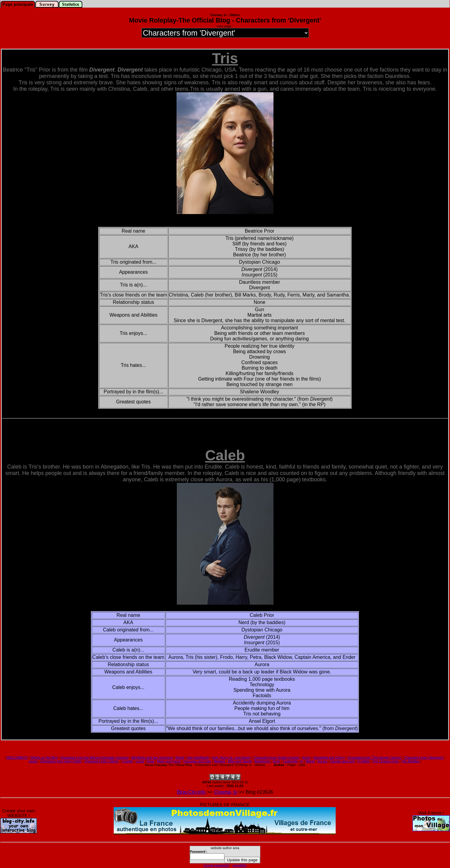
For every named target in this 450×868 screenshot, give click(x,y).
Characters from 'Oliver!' (102, 761)
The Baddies (410, 761)
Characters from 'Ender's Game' (277, 757)
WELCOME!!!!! (17, 757)
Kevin (307, 757)
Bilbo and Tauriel (240, 761)
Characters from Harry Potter (61, 761)
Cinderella (290, 761)
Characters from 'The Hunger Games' (375, 757)
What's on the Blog (44, 757)
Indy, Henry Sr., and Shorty (232, 757)
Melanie (219, 761)
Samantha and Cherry (329, 757)
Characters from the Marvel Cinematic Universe (95, 757)
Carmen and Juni (342, 761)
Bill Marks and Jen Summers (152, 757)
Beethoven (263, 761)
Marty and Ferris (169, 761)
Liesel (140, 761)
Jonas (33, 761)
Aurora (322, 761)
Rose (151, 761)
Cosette (128, 761)
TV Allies (363, 761)
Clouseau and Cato (197, 761)
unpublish (240, 865)
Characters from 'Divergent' (424, 757)
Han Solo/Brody (198, 757)
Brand (180, 757)
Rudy (276, 761)
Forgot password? (217, 865)
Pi (302, 761)
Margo (310, 761)
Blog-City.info (191, 792)
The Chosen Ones (385, 761)
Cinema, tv (226, 792)
